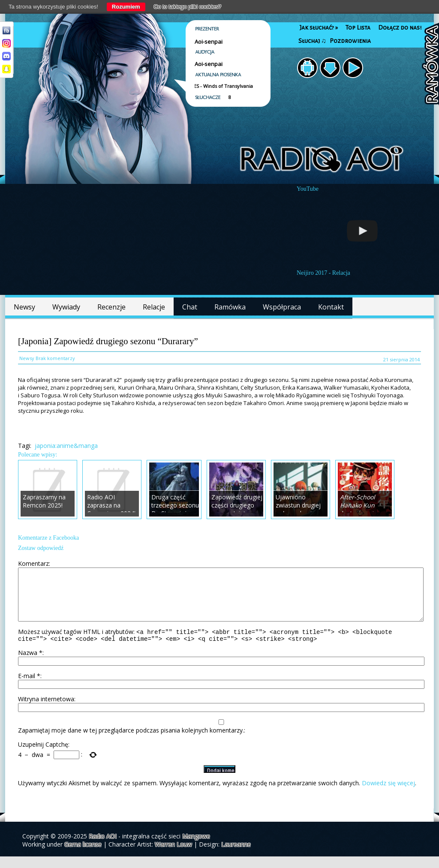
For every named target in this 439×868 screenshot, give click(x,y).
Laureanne (236, 856)
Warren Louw (173, 856)
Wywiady (66, 307)
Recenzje (111, 307)
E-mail (29, 687)
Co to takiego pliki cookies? (188, 7)
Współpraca (282, 307)
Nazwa (30, 664)
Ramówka (230, 307)
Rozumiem (126, 7)
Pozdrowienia (350, 41)
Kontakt (331, 307)
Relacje (154, 307)
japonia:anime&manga (66, 446)
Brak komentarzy (55, 358)
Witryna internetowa (46, 710)
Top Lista (358, 28)
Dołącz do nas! (400, 28)
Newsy (24, 307)
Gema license (83, 856)
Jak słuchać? (319, 28)
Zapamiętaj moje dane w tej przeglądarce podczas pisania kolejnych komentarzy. (131, 742)
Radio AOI (103, 848)
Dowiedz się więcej (388, 794)
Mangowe (196, 848)
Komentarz (33, 563)
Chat (190, 307)
